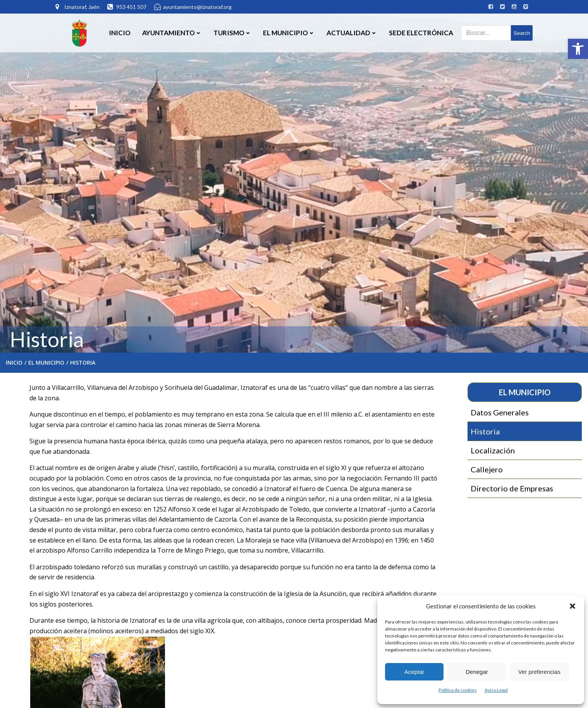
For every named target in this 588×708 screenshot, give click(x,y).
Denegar (477, 672)
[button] (578, 49)
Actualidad (352, 33)
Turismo (232, 33)
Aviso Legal (496, 690)
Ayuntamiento (172, 33)
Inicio (120, 33)
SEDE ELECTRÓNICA (421, 33)
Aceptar (414, 672)
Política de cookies (458, 690)
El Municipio (289, 33)
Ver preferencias (539, 672)
